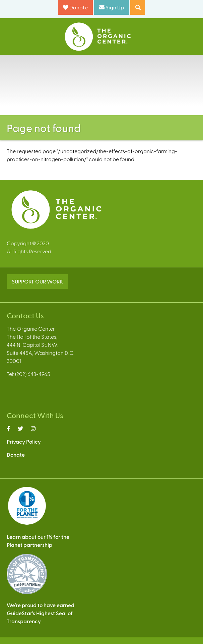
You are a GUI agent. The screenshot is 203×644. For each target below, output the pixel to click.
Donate (75, 7)
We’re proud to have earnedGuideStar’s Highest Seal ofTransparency (41, 613)
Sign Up (112, 7)
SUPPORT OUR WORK (37, 281)
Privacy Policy (24, 441)
